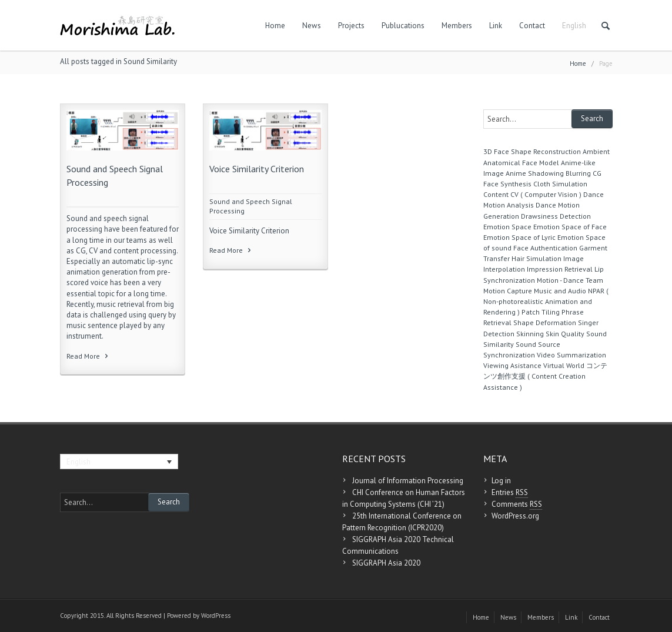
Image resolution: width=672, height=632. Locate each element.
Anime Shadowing (535, 173)
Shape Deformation (545, 322)
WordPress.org (515, 516)
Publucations (403, 26)
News (312, 26)
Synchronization (509, 355)
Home (275, 26)
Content (496, 194)
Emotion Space (507, 227)
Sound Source (538, 344)
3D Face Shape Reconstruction (532, 151)
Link (496, 26)
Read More (88, 356)
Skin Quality (565, 334)
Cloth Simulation (560, 184)
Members (457, 26)
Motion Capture (508, 291)
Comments (517, 504)
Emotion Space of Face (570, 227)
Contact (532, 26)
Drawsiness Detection (556, 216)
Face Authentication (545, 248)
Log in (501, 481)
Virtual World (564, 365)
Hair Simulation (536, 258)
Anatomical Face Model (521, 163)
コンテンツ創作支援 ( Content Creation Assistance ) (545, 376)
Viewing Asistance (512, 365)
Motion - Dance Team (570, 280)
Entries (510, 493)
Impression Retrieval (560, 269)
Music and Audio (560, 291)
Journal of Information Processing (408, 481)
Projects (351, 26)
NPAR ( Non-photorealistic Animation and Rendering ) (546, 301)
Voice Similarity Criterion (257, 169)
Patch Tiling (541, 312)
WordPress (216, 616)
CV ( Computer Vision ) (546, 194)
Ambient (596, 151)
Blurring (578, 173)
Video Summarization (571, 355)
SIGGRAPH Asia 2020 (386, 563)
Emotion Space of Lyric (519, 237)
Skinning (530, 334)
